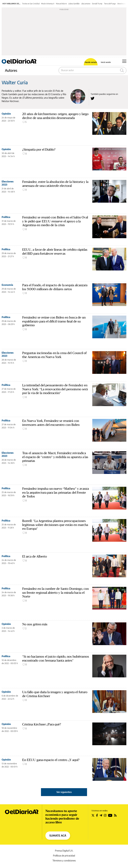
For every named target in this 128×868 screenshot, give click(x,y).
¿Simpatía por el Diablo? (39, 150)
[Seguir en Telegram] (101, 815)
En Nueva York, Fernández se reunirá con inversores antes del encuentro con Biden (51, 423)
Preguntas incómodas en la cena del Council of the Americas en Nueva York (54, 355)
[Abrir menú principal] (124, 61)
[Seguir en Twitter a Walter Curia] (93, 98)
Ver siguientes (64, 792)
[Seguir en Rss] (115, 815)
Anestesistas (122, 4)
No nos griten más (35, 624)
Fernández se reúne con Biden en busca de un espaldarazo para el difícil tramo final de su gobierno (54, 321)
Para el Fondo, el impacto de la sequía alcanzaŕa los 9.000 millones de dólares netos (55, 287)
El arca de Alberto (35, 556)
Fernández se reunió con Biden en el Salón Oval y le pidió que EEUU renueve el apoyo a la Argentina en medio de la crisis (55, 221)
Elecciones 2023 (8, 183)
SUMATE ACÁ (58, 836)
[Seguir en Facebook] (97, 815)
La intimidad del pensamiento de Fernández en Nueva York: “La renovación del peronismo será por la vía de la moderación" (55, 389)
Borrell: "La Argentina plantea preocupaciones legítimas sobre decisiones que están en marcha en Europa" (55, 525)
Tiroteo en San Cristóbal (31, 4)
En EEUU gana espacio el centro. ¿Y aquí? (51, 760)
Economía (7, 285)
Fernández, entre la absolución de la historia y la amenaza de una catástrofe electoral (55, 184)
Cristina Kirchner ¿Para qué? (42, 724)
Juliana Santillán (74, 4)
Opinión (6, 114)
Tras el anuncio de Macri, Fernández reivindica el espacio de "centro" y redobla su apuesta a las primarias (55, 457)
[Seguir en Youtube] (110, 815)
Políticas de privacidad (64, 856)
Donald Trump (97, 4)
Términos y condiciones (64, 861)
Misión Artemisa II (48, 4)
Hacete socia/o (91, 62)
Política (6, 217)
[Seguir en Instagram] (105, 815)
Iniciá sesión (106, 62)
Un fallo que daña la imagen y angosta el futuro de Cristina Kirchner (55, 694)
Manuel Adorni (61, 4)
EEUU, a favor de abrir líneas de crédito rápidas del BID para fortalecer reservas (55, 252)
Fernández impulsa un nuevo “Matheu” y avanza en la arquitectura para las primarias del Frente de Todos (56, 493)
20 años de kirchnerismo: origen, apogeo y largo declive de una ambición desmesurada (55, 116)
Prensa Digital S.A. (64, 851)
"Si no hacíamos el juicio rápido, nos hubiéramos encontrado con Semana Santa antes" (56, 659)
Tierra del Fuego (110, 4)
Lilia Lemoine (86, 4)
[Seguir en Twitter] (93, 815)
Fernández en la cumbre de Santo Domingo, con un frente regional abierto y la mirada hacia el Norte (55, 593)
